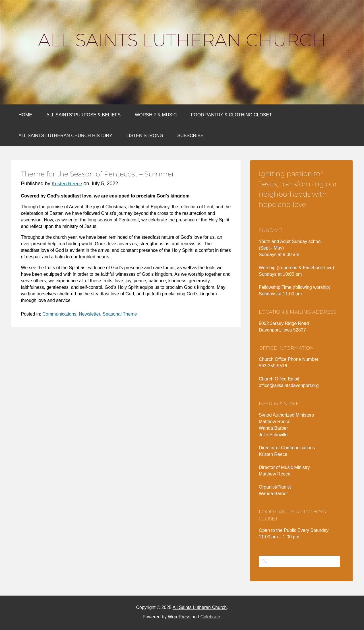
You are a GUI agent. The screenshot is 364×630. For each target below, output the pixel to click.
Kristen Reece (67, 184)
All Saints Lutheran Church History (65, 136)
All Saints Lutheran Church (182, 40)
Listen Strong (145, 136)
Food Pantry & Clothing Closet (231, 115)
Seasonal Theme (120, 314)
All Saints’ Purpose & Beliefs (83, 115)
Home (25, 115)
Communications (59, 314)
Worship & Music (156, 115)
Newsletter (89, 314)
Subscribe (190, 136)
